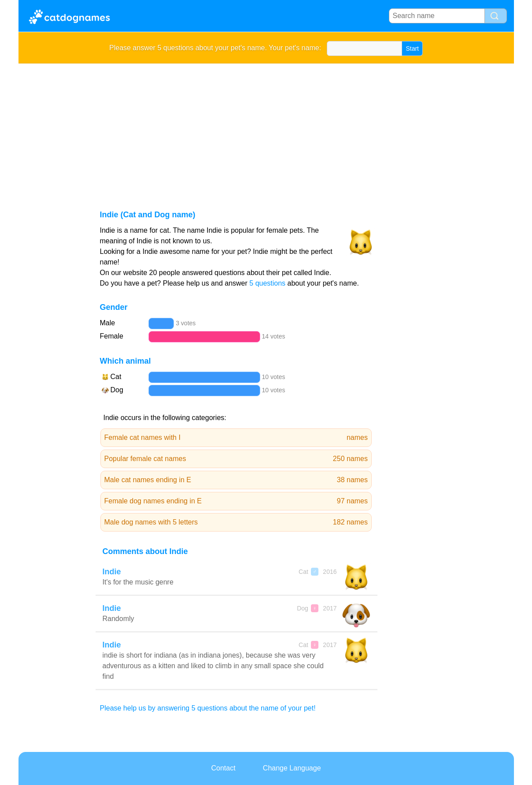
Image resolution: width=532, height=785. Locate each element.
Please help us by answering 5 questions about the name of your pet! (208, 708)
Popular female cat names (236, 459)
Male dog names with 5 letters (236, 522)
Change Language (292, 768)
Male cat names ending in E (236, 480)
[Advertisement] (266, 130)
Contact (223, 768)
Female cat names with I (236, 438)
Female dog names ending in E (236, 501)
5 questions (267, 283)
